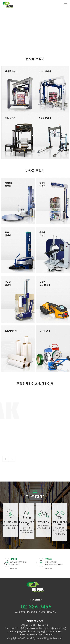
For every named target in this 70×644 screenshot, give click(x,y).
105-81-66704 (56, 632)
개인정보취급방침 (35, 621)
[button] (6, 459)
